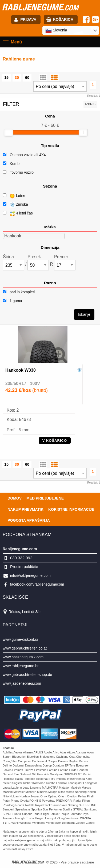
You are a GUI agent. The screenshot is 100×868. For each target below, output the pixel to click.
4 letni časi (18, 214)
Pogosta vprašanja (29, 520)
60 (27, 78)
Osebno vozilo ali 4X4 (28, 155)
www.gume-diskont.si (20, 639)
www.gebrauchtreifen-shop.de (27, 675)
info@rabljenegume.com (30, 575)
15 (6, 78)
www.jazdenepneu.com (22, 683)
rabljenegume (40, 7)
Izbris (90, 104)
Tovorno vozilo (22, 172)
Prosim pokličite (24, 567)
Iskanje (84, 314)
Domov (15, 498)
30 (17, 78)
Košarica (63, 19)
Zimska (15, 205)
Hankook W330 (21, 370)
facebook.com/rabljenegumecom (37, 584)
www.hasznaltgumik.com (23, 657)
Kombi (15, 164)
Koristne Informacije (71, 509)
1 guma (13, 301)
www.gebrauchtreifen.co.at (25, 648)
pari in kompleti (19, 292)
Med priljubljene (45, 498)
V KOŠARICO (55, 441)
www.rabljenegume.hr (21, 666)
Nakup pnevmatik (25, 509)
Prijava (28, 19)
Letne (14, 196)
